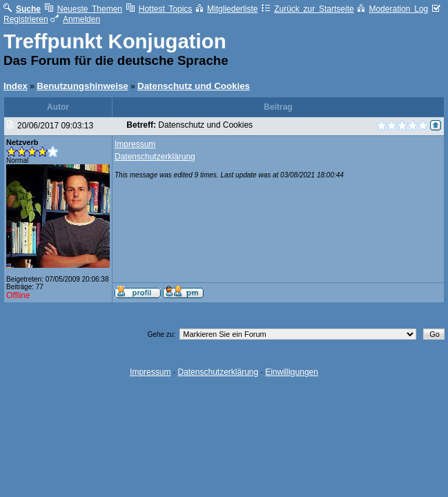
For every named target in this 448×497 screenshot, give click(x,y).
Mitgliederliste (227, 9)
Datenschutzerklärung (155, 157)
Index (16, 86)
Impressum (135, 144)
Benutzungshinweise (82, 86)
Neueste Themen (84, 9)
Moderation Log (393, 9)
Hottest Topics (159, 9)
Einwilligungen (292, 372)
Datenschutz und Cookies (194, 86)
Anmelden (75, 19)
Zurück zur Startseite (308, 9)
